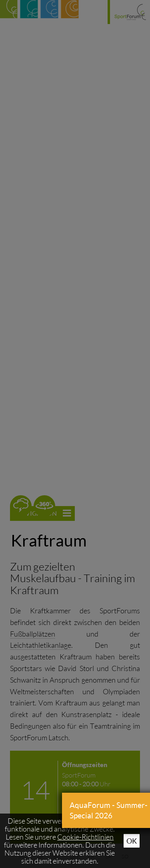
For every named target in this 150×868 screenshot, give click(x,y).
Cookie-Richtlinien (85, 837)
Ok (132, 841)
